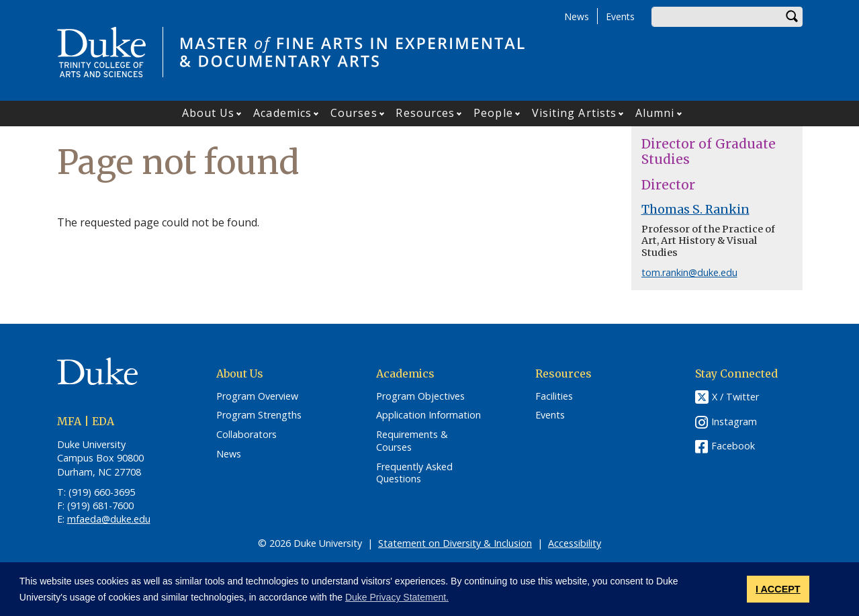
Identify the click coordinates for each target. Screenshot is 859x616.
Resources (425, 113)
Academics (282, 113)
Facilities (554, 396)
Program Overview (257, 396)
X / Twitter (735, 397)
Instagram (734, 422)
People (493, 113)
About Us (209, 113)
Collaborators (246, 435)
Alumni (655, 113)
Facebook (733, 446)
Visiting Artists (575, 113)
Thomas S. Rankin (695, 210)
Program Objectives (420, 396)
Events (620, 16)
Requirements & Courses (412, 441)
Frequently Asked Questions (414, 473)
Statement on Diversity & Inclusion (455, 543)
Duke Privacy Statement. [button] (397, 597)
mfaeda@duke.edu (109, 519)
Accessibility (575, 543)
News (577, 16)
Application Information (428, 415)
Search (793, 17)
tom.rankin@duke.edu (689, 272)
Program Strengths (259, 415)
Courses (354, 113)
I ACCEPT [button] (778, 589)
